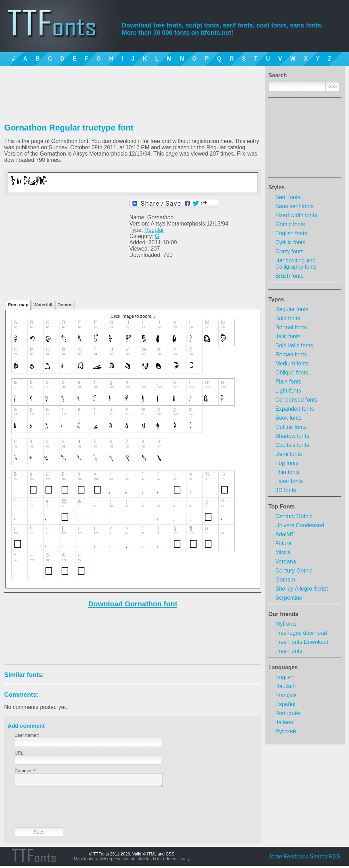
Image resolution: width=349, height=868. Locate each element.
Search (319, 858)
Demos (65, 305)
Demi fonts (289, 454)
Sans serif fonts (294, 206)
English (284, 677)
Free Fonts (289, 651)
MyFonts (286, 624)
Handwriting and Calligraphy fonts (296, 264)
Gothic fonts (290, 224)
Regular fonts (292, 309)
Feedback (296, 858)
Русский (286, 731)
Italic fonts (288, 336)
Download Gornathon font (133, 604)
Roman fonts (291, 354)
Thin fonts (287, 472)
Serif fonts (288, 197)
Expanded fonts (295, 409)
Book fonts (289, 418)
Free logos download (301, 633)
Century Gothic (294, 516)
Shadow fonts (292, 436)
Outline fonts (291, 427)
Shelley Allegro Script (302, 589)
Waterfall (43, 305)
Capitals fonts (292, 445)
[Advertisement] (305, 140)
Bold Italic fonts (294, 345)
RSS (335, 858)
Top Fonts (282, 507)
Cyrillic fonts (290, 242)
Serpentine (289, 598)
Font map (18, 305)
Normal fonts (291, 327)
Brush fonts (289, 276)
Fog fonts (287, 463)
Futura (283, 543)
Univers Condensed (300, 525)
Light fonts (288, 391)
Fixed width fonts (296, 215)
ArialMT (285, 534)
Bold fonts (288, 318)
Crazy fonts (289, 251)
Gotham (285, 580)
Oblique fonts (292, 373)
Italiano (284, 722)
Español (285, 704)
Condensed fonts (296, 400)
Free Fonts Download (302, 642)
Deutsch (286, 686)
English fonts (291, 233)
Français (286, 695)
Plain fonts (288, 382)
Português (288, 713)
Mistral (283, 553)
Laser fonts (289, 481)
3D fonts (286, 490)
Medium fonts (292, 364)
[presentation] (67, 812)
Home (275, 858)
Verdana (286, 562)
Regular (154, 230)
